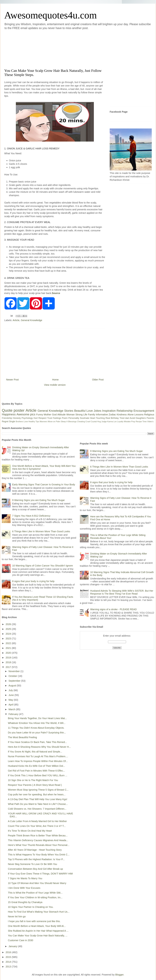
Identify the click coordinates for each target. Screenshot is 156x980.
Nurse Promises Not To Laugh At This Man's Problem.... (38, 756)
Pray (133, 422)
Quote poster (13, 410)
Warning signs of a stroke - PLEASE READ (113, 609)
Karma (110, 422)
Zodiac (112, 415)
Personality (74, 418)
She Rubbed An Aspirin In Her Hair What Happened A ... (38, 931)
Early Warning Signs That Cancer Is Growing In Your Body (44, 485)
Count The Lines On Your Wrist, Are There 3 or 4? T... (37, 826)
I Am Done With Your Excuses (24, 888)
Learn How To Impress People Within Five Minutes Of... (38, 761)
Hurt (36, 418)
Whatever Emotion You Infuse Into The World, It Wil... (37, 723)
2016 (9, 952)
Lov (115, 422)
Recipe (139, 422)
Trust (50, 418)
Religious (149, 415)
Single (12, 421)
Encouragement (144, 411)
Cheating (81, 422)
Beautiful (80, 411)
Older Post (98, 380)
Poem (65, 418)
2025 (9, 629)
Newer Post (12, 380)
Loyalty (120, 422)
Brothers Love (22, 422)
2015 (9, 957)
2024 (9, 634)
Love (90, 411)
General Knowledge (32, 320)
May (11, 700)
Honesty (17, 418)
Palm (58, 422)
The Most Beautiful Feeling (22, 737)
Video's (150, 422)
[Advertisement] (36, 49)
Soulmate (85, 418)
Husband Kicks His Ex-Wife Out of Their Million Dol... (37, 766)
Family (92, 415)
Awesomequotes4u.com (51, 15)
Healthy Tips (34, 422)
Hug (99, 422)
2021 (9, 648)
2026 (9, 624)
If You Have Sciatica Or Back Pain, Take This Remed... (37, 742)
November (15, 671)
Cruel (88, 422)
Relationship (125, 411)
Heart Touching (97, 418)
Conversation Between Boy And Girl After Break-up (35, 869)
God (54, 415)
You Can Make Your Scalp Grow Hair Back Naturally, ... (38, 936)
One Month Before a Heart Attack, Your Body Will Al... (37, 926)
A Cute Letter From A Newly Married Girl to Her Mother (37, 821)
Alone (130, 415)
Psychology (27, 418)
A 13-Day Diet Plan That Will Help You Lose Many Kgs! (38, 799)
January (13, 946)
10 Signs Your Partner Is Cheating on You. (31, 907)
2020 (9, 653)
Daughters (141, 418)
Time (144, 422)
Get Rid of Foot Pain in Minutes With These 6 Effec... (36, 771)
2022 (9, 643)
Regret (5, 421)
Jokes (97, 411)
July (11, 690)
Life (85, 415)
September (15, 681)
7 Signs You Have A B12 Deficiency (31, 516)
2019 (9, 658)
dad (127, 418)
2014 (9, 962)
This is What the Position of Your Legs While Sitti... (35, 893)
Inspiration (109, 411)
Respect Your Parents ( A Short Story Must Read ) (35, 785)
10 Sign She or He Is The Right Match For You (33, 780)
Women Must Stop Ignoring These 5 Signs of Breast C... (38, 790)
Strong (79, 415)
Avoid (132, 418)
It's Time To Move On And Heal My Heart (30, 831)
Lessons (139, 415)
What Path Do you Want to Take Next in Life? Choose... (38, 804)
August (13, 686)
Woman (71, 415)
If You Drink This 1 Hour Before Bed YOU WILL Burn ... (38, 775)
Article (16, 320)
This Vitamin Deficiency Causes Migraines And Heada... (38, 840)
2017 (9, 667)
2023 (9, 639)
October (13, 676)
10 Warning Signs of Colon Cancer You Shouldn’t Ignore (42, 566)
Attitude (61, 415)
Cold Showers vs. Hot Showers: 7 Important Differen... (37, 809)
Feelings (57, 418)
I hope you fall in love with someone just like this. (34, 921)
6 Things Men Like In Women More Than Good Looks (41, 531)
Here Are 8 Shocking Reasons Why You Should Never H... (39, 747)
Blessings (72, 422)
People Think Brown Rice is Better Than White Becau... (38, 836)
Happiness (9, 414)
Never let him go (17, 916)
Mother (48, 415)
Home (55, 380)
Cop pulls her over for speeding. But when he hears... (37, 794)
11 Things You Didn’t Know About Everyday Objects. (36, 728)
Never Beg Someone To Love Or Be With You (32, 864)
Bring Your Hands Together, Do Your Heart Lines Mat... (37, 718)
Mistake (127, 422)
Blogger (119, 975)
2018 (9, 662)
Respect (42, 418)
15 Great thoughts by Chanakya (25, 902)
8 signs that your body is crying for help (33, 581)
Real (108, 418)
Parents (150, 418)
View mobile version (55, 385)
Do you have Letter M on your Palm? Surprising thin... (37, 733)
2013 (9, 967)
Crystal (94, 422)
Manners (44, 422)
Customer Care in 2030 (21, 940)
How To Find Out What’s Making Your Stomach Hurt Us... (39, 912)
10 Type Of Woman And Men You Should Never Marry (37, 883)
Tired (122, 418)
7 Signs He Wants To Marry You (25, 878)
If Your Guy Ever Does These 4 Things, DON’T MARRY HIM (40, 874)
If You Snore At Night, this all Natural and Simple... (35, 752)
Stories (69, 411)
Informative (102, 415)
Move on (51, 422)
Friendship (7, 418)
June (12, 695)
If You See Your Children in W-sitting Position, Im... (35, 897)
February (14, 714)
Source (56, 293)
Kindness (122, 415)
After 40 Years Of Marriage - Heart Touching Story (35, 850)
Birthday (115, 418)
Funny (40, 415)
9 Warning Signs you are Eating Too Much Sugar (38, 500)
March (12, 709)
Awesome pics (26, 414)
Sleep (63, 422)
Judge (104, 422)
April (11, 705)
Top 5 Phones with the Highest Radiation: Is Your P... (36, 859)
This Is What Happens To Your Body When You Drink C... (39, 855)
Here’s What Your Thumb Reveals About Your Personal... (39, 845)
